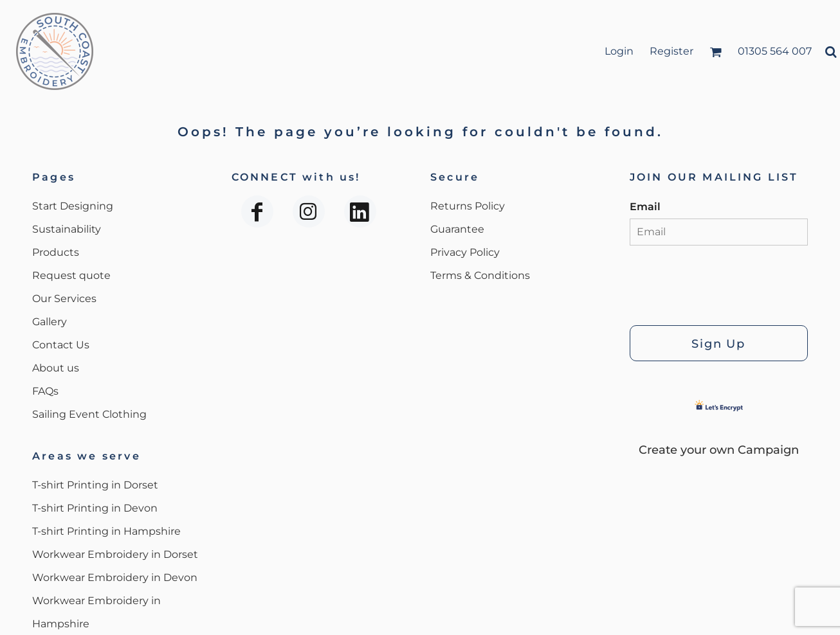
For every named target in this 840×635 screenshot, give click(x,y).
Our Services (64, 299)
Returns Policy (468, 206)
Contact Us (61, 345)
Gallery (50, 322)
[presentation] (727, 282)
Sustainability (67, 229)
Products (56, 252)
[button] (716, 52)
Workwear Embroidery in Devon (115, 577)
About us (56, 368)
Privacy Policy (465, 252)
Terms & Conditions (480, 275)
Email (645, 207)
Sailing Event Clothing (89, 414)
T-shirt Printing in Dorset (95, 485)
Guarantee (457, 229)
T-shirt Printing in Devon (95, 508)
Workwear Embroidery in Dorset (115, 554)
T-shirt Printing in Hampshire (106, 531)
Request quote (71, 275)
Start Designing (73, 206)
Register (671, 51)
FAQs (45, 391)
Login (619, 51)
